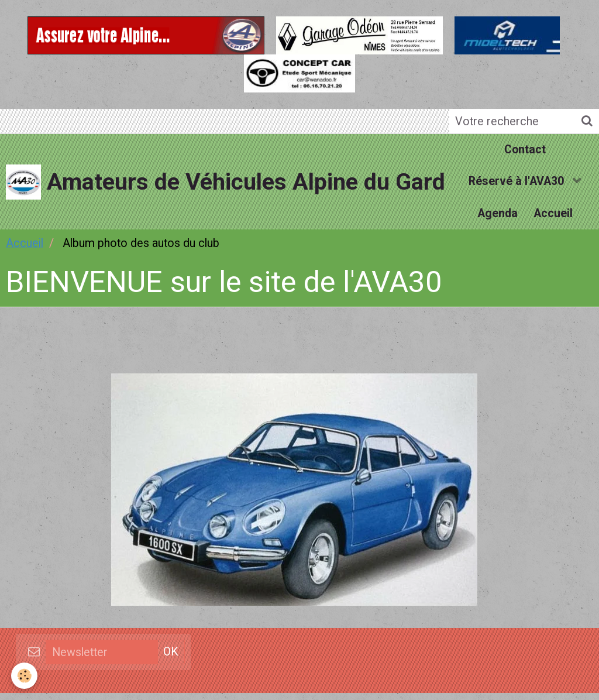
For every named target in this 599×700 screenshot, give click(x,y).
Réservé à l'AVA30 (518, 185)
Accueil (554, 219)
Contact (525, 151)
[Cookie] (25, 676)
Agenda (497, 219)
